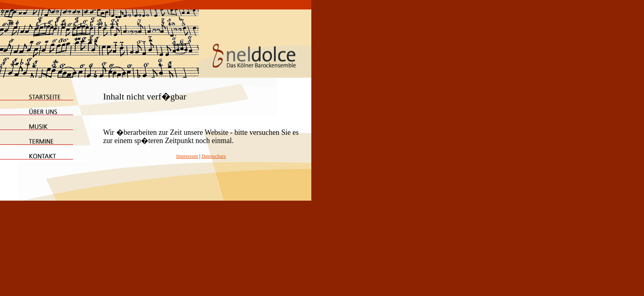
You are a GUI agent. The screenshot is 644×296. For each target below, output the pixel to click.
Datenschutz (214, 156)
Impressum (187, 156)
